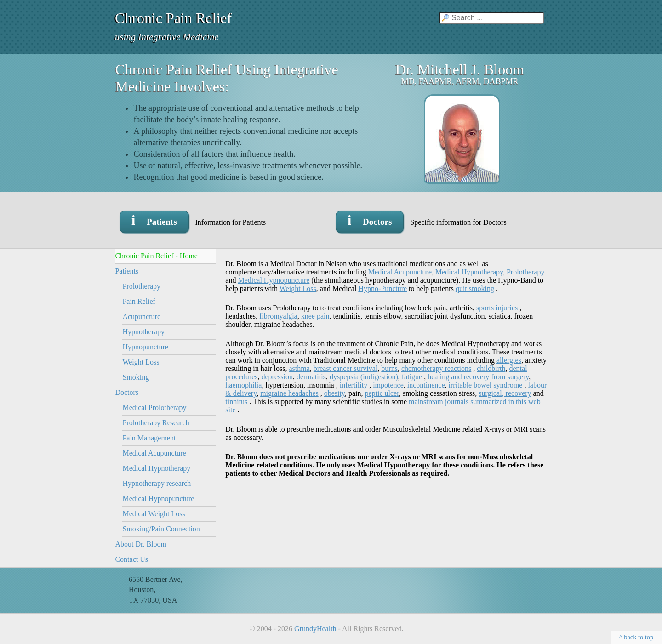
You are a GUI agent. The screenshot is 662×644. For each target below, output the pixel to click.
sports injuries (497, 308)
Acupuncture (141, 316)
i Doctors (370, 220)
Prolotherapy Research (156, 423)
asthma (300, 368)
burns (389, 368)
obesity (334, 393)
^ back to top (636, 637)
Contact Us (131, 559)
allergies (509, 360)
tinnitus (236, 402)
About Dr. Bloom (141, 544)
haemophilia (243, 385)
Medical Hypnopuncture (158, 499)
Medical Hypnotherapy (156, 468)
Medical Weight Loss (154, 514)
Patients (127, 271)
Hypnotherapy (143, 332)
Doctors (127, 392)
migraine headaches (289, 393)
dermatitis (311, 377)
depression (277, 377)
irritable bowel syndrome (486, 385)
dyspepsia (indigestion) (364, 377)
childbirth (491, 368)
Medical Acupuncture (154, 453)
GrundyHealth (315, 629)
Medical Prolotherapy (154, 407)
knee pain (315, 316)
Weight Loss (141, 362)
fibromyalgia (278, 316)
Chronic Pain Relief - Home (156, 256)
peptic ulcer (382, 393)
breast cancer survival (345, 368)
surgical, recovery (505, 393)
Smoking (136, 377)
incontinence (426, 385)
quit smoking (475, 288)
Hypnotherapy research (157, 483)
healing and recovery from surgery (478, 377)
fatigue (412, 377)
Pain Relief (139, 301)
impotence (388, 385)
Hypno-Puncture (382, 288)
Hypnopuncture (145, 347)
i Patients (154, 220)
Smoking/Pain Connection (161, 529)
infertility (354, 385)
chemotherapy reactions (436, 368)
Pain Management (149, 438)
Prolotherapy (141, 286)
